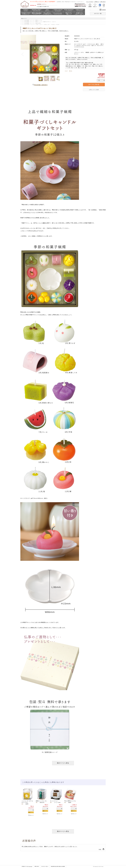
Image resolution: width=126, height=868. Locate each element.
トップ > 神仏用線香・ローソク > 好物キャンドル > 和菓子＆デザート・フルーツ (38, 22)
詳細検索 (104, 10)
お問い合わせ (103, 2)
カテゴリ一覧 (98, 14)
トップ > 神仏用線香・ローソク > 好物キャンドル (31, 20)
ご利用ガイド (97, 2)
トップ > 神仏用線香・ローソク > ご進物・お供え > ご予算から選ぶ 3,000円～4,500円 (40, 25)
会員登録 (39, 4)
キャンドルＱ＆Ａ (90, 2)
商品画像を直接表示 (41, 85)
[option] (28, 805)
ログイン (44, 4)
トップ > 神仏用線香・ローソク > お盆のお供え (31, 23)
